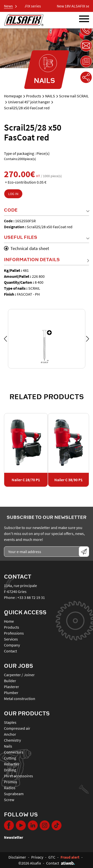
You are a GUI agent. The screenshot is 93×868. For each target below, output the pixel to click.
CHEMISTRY (12, 740)
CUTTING (10, 758)
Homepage (13, 96)
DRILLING (10, 770)
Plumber (11, 693)
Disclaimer (17, 857)
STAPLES (10, 722)
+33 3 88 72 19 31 (31, 597)
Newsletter (14, 837)
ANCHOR (10, 734)
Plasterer (12, 687)
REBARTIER (12, 764)
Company (12, 645)
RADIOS (10, 788)
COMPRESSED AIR (17, 728)
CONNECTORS (14, 752)
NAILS (50, 96)
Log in (13, 194)
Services (11, 639)
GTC (52, 857)
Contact (10, 651)
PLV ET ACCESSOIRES (18, 776)
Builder (10, 681)
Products (34, 96)
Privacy (37, 857)
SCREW (9, 800)
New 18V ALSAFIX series (25, 6)
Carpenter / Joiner (19, 675)
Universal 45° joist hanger (29, 102)
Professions (14, 633)
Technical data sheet (27, 248)
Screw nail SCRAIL (74, 96)
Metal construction (20, 699)
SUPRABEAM (14, 794)
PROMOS (11, 782)
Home (9, 621)
